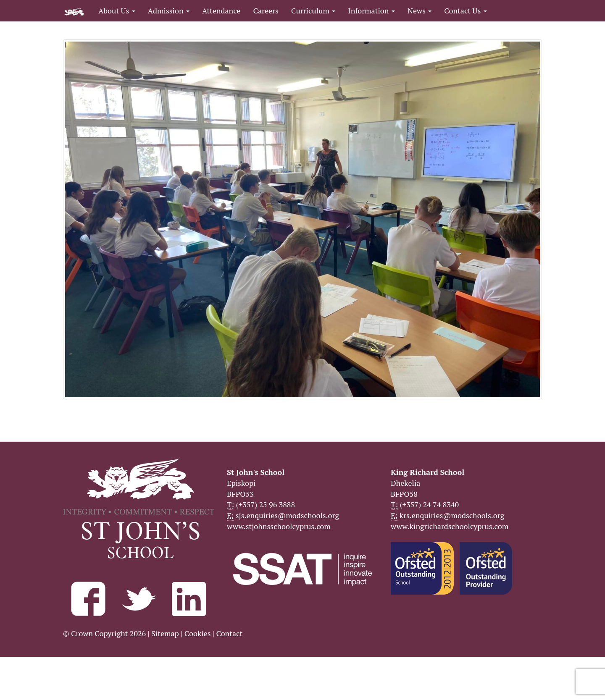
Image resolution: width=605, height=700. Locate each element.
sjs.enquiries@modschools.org (287, 515)
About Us (117, 10)
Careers (266, 10)
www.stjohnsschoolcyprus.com (279, 526)
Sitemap (165, 633)
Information (371, 10)
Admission (169, 10)
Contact (229, 633)
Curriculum (313, 10)
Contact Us (465, 10)
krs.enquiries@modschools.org (452, 515)
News (420, 10)
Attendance (221, 10)
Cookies (198, 633)
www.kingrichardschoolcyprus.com (450, 526)
